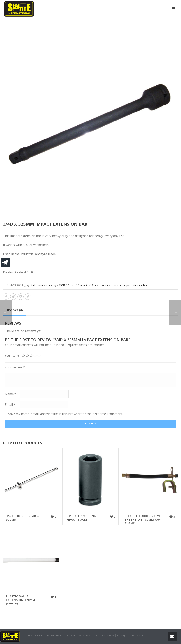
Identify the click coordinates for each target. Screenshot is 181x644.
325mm (81, 285)
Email (10, 405)
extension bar (115, 285)
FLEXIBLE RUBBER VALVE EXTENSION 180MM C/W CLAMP (143, 519)
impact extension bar (135, 285)
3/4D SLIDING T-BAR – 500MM (23, 518)
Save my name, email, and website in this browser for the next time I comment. (66, 414)
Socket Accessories (41, 285)
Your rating (12, 356)
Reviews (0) (15, 310)
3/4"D (62, 285)
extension (101, 285)
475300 (90, 285)
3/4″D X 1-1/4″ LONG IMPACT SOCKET (81, 518)
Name (11, 394)
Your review (15, 367)
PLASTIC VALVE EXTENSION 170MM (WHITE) (21, 600)
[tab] (15, 310)
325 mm (71, 285)
